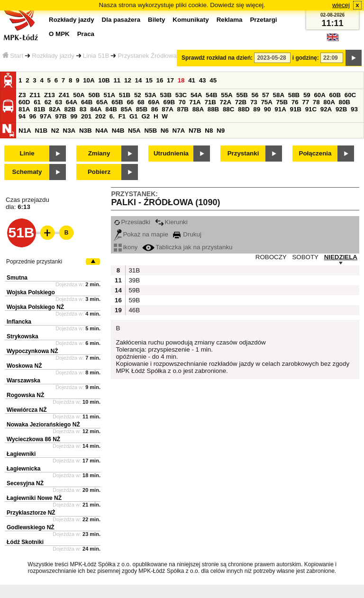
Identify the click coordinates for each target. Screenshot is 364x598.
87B (182, 109)
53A (150, 95)
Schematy (27, 172)
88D (244, 109)
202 (100, 116)
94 (22, 116)
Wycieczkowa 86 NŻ (33, 439)
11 (117, 80)
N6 (165, 131)
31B (133, 270)
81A (24, 109)
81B (39, 109)
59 (307, 95)
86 (155, 109)
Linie (27, 153)
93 (354, 109)
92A (326, 109)
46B (133, 310)
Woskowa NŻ (24, 366)
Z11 (35, 95)
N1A (25, 131)
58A (279, 95)
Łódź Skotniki (25, 542)
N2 (55, 131)
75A (266, 102)
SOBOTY (305, 257)
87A (167, 109)
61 (37, 102)
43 (203, 80)
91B (295, 109)
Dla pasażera (121, 20)
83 (83, 109)
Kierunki (171, 222)
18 (181, 80)
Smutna (17, 278)
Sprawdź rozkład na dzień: (217, 58)
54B (211, 95)
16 (160, 80)
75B (282, 102)
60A (319, 95)
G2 (146, 116)
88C (228, 109)
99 (74, 116)
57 (266, 95)
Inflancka (19, 322)
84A (96, 109)
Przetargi (263, 20)
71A (195, 102)
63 (59, 102)
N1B (41, 131)
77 (305, 102)
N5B (150, 131)
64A (72, 102)
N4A (102, 131)
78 (316, 102)
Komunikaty (191, 20)
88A (198, 109)
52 (138, 95)
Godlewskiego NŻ (31, 527)
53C (181, 95)
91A (280, 109)
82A (55, 109)
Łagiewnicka (23, 469)
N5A (134, 131)
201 (86, 116)
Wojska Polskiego (31, 292)
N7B (195, 131)
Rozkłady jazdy (53, 56)
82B (70, 109)
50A (79, 95)
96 (33, 116)
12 (128, 80)
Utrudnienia (171, 153)
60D (24, 102)
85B (142, 109)
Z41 (64, 95)
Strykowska (23, 336)
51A (109, 95)
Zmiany (99, 153)
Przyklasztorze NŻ (31, 513)
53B (166, 95)
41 (192, 80)
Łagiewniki (21, 454)
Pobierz (99, 172)
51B (125, 95)
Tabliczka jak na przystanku (187, 247)
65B (117, 102)
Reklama (230, 20)
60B (335, 95)
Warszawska (23, 381)
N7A (179, 131)
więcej (341, 5)
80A (329, 102)
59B (133, 290)
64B (87, 102)
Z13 (50, 95)
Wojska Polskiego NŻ (35, 307)
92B (341, 109)
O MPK (59, 34)
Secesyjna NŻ (25, 483)
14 (139, 80)
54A (196, 95)
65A (102, 102)
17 (170, 80)
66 (130, 102)
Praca (86, 34)
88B (213, 109)
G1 (134, 116)
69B (169, 102)
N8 (209, 131)
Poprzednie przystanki (34, 262)
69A (154, 102)
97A (45, 116)
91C (311, 109)
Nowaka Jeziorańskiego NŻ (43, 425)
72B (241, 102)
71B (210, 102)
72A (226, 102)
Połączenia (315, 153)
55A (227, 95)
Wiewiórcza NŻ (27, 410)
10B (104, 80)
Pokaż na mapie (141, 234)
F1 (122, 116)
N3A (69, 131)
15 (149, 80)
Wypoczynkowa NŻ (32, 351)
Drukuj (187, 234)
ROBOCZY (271, 257)
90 (268, 109)
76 (295, 102)
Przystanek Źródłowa (147, 56)
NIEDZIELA (341, 257)
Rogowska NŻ (25, 395)
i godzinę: (306, 58)
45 (213, 80)
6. (112, 116)
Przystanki (243, 153)
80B (345, 102)
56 (255, 95)
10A (89, 80)
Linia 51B (96, 56)
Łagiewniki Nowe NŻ (34, 498)
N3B (86, 131)
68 (141, 102)
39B (133, 280)
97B (61, 116)
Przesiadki (132, 222)
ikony (126, 247)
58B (294, 95)
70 (182, 102)
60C (350, 95)
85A (126, 109)
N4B (118, 131)
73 (254, 102)
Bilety (156, 20)
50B (94, 95)
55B (242, 95)
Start (13, 56)
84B (111, 109)
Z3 (22, 95)
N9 (221, 131)
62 (48, 102)
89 (257, 109)
